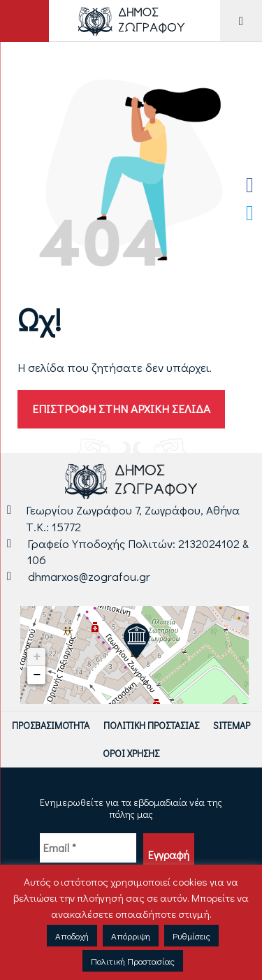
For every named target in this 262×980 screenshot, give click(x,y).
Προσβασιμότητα (51, 725)
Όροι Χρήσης (131, 753)
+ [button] (37, 657)
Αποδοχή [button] (72, 936)
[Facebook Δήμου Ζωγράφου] (250, 185)
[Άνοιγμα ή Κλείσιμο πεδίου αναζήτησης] (24, 21)
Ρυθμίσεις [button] (191, 936)
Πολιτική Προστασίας (151, 725)
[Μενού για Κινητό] (241, 21)
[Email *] (88, 848)
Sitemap (232, 725)
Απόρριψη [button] (131, 936)
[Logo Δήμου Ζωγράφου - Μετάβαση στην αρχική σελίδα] (131, 21)
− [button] (37, 675)
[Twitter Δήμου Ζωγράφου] (250, 213)
